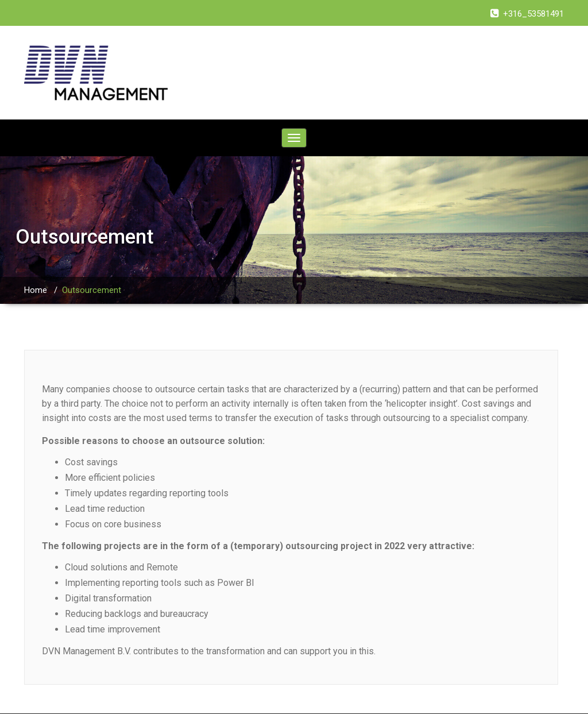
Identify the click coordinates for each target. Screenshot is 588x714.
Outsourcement (92, 290)
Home (36, 290)
